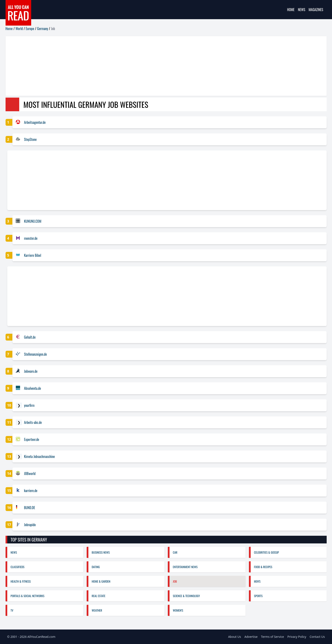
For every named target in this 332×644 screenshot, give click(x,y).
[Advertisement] (134, 66)
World (19, 29)
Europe (30, 29)
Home (291, 10)
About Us (234, 637)
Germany (43, 29)
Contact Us (317, 637)
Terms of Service (272, 637)
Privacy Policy (297, 637)
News (301, 10)
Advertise (251, 637)
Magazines (316, 10)
